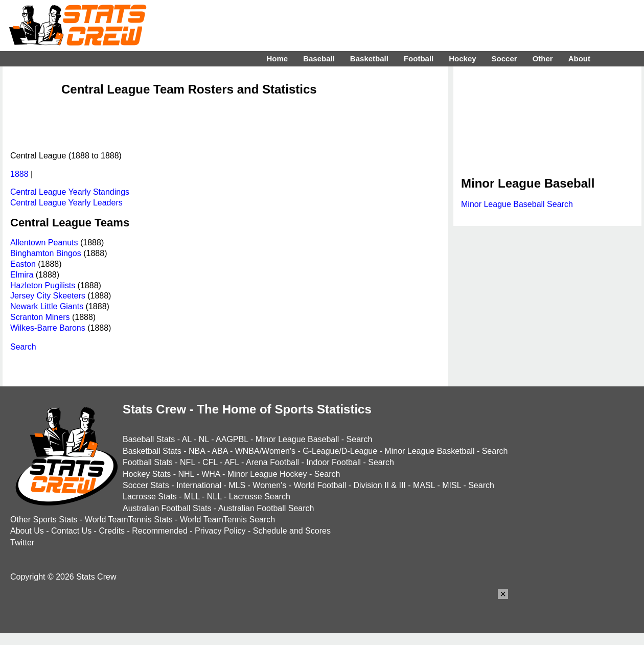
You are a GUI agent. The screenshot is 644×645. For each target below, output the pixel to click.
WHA (211, 474)
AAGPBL (232, 439)
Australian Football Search (266, 508)
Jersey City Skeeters (48, 296)
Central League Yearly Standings (70, 192)
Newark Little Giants (47, 306)
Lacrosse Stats (150, 497)
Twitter (22, 543)
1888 (19, 174)
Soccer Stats (146, 485)
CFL (210, 462)
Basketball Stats (152, 451)
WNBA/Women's (265, 451)
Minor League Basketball (429, 451)
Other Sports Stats (44, 520)
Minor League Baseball (297, 439)
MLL (192, 497)
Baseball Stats (149, 439)
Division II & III (380, 485)
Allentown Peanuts (44, 243)
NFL (188, 462)
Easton (23, 264)
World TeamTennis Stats (129, 520)
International (199, 485)
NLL (214, 497)
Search (23, 347)
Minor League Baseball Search (517, 204)
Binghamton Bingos (46, 253)
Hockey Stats (147, 474)
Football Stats (148, 462)
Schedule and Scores (292, 531)
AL (187, 439)
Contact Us (71, 531)
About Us (27, 531)
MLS (237, 485)
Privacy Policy (220, 531)
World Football (320, 485)
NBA (197, 451)
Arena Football (272, 462)
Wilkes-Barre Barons (48, 328)
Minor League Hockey (267, 474)
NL (204, 439)
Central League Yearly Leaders (66, 203)
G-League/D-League (340, 451)
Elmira (22, 275)
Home (277, 59)
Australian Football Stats (167, 508)
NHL (186, 474)
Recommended (160, 531)
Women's (269, 485)
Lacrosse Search (260, 497)
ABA (220, 451)
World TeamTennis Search (227, 520)
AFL (232, 462)
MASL (424, 485)
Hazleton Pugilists (43, 285)
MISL (452, 485)
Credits (112, 531)
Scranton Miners (40, 317)
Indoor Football (333, 462)
